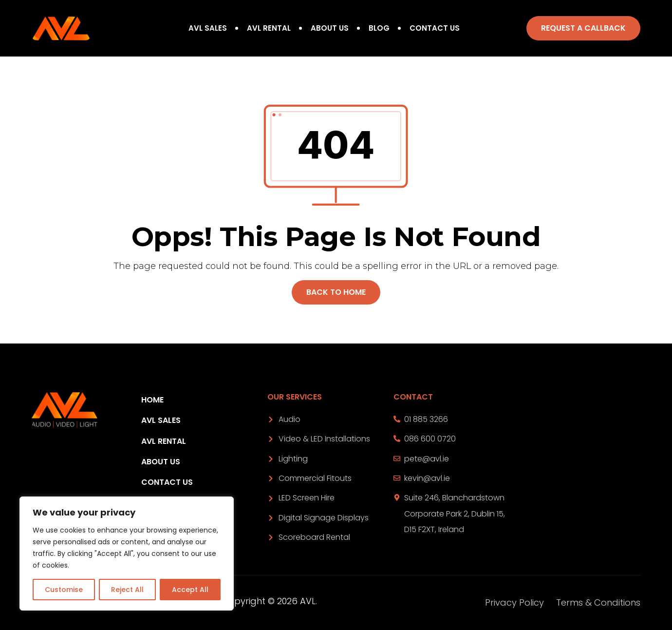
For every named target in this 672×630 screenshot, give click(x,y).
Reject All (127, 590)
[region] (127, 554)
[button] (583, 28)
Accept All (190, 590)
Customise (64, 590)
